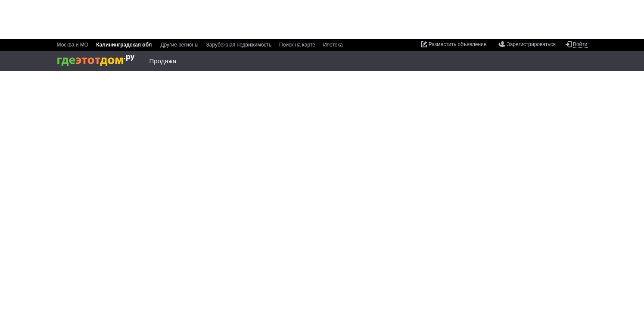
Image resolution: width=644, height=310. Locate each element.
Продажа (163, 61)
